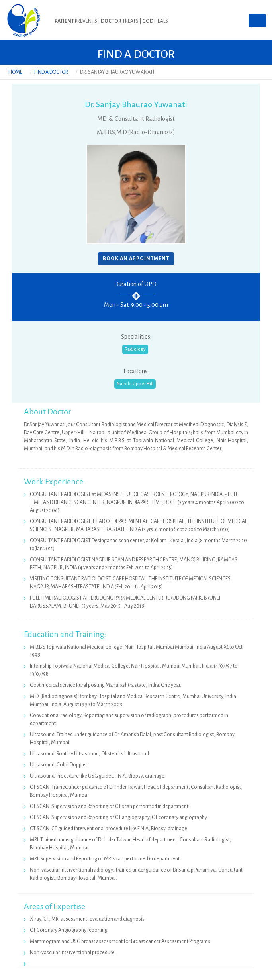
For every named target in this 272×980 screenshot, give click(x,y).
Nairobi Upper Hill (135, 384)
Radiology (135, 349)
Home (15, 72)
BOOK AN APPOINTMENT (136, 259)
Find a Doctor (51, 72)
